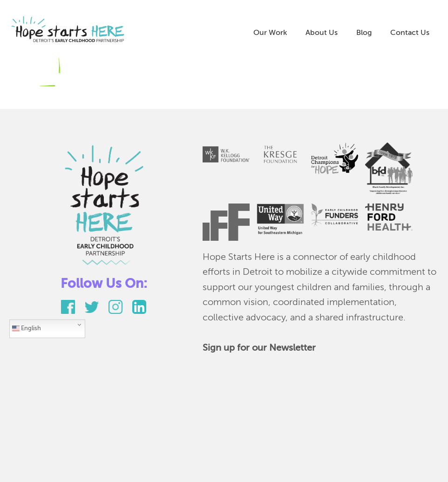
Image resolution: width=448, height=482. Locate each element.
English (27, 328)
